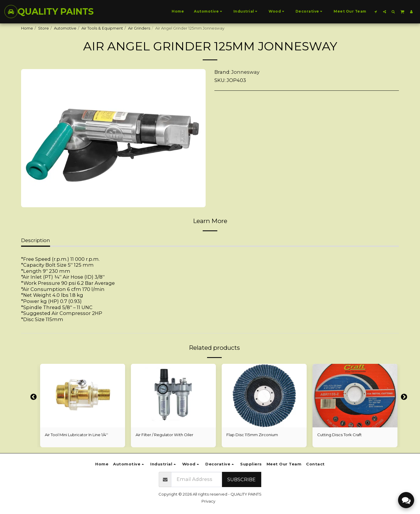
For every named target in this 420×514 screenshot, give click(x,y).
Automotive (65, 28)
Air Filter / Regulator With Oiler (164, 435)
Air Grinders (139, 28)
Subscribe (241, 479)
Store (43, 28)
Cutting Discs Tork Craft (339, 435)
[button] (376, 12)
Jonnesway (245, 72)
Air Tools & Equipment (102, 28)
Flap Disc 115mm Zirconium (252, 435)
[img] (83, 396)
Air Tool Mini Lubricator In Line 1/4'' (76, 435)
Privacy (208, 501)
